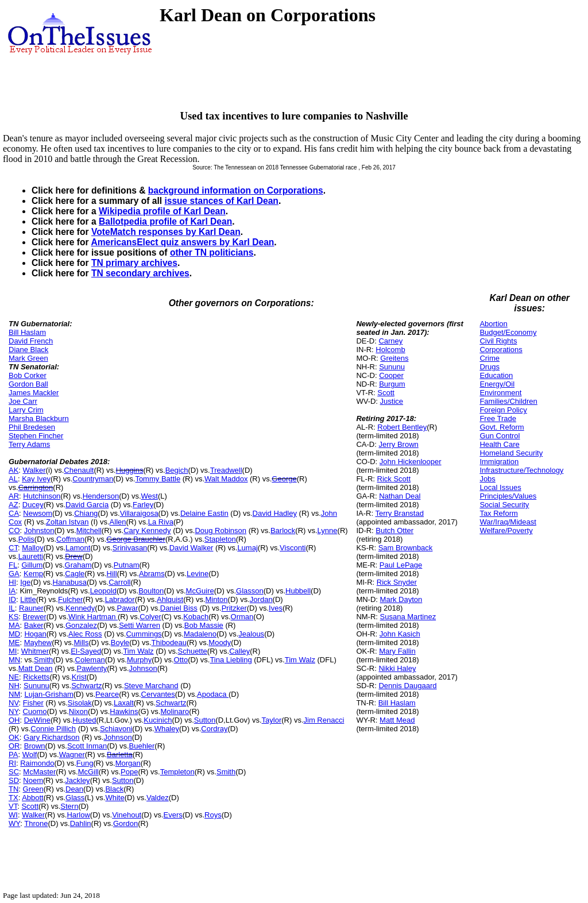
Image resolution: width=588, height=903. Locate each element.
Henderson (101, 496)
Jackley (77, 780)
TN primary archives (134, 263)
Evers (173, 815)
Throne (36, 823)
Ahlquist (170, 599)
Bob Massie (204, 625)
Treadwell (226, 470)
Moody (220, 642)
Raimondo (37, 763)
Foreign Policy (503, 410)
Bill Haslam (27, 332)
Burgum (392, 384)
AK (13, 470)
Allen (118, 522)
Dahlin (81, 823)
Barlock (283, 530)
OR (14, 746)
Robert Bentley (402, 427)
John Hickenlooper (411, 462)
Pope (129, 772)
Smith (43, 660)
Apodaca (213, 694)
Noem (33, 780)
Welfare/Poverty (506, 530)
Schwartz (86, 686)
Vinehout (127, 815)
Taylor (272, 720)
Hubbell (298, 591)
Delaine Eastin (204, 513)
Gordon (125, 823)
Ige (25, 582)
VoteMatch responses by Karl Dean (166, 232)
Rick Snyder (397, 582)
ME (14, 642)
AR (14, 496)
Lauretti (31, 556)
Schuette (193, 651)
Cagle (75, 574)
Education (496, 375)
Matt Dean (36, 668)
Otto (181, 660)
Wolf (30, 755)
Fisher (33, 703)
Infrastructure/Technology (521, 470)
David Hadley (275, 513)
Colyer (150, 617)
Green (33, 789)
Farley (143, 505)
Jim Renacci (324, 720)
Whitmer (35, 651)
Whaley (167, 729)
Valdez (158, 798)
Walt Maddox (226, 479)
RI (12, 763)
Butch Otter (394, 530)
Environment (500, 393)
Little (28, 599)
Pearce (107, 694)
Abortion (493, 324)
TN (13, 789)
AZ (13, 505)
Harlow (78, 815)
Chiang (86, 513)
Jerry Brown (398, 444)
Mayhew (38, 642)
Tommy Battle (158, 479)
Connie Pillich (53, 729)
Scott (30, 806)
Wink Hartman (93, 617)
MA (14, 625)
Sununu (36, 686)
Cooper (391, 375)
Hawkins (124, 711)
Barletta (120, 755)
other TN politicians (212, 252)
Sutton (205, 720)
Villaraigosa (139, 513)
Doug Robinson (220, 530)
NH (14, 686)
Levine (198, 574)
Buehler (142, 746)
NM (14, 694)
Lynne (328, 530)
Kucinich (158, 720)
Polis (26, 539)
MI (13, 651)
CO (14, 530)
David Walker (192, 548)
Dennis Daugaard (407, 686)
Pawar (128, 608)
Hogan (35, 634)
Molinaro (175, 711)
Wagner (72, 755)
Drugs (490, 367)
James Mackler (34, 393)
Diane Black (28, 350)
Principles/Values (508, 496)
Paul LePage (401, 565)
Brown (35, 746)
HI (12, 582)
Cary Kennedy (147, 530)
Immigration (499, 462)
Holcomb (390, 350)
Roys (213, 815)
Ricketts (36, 677)
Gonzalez (81, 625)
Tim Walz (138, 651)
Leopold (103, 591)
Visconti (293, 548)
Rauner (31, 608)
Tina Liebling (231, 660)
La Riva (161, 522)
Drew (73, 556)
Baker (34, 625)
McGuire (200, 591)
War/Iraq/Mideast (508, 522)
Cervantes (158, 694)
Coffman (70, 539)
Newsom (38, 513)
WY (14, 823)
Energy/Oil (497, 384)
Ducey (33, 505)
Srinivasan (130, 548)
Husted (84, 720)
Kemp (33, 574)
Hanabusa (70, 582)
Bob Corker (28, 375)
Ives (276, 608)
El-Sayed (86, 651)
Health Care (499, 444)
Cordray (214, 729)
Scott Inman (87, 746)
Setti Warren (140, 625)
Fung (85, 763)
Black (114, 789)
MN (14, 660)
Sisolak (80, 703)
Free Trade (498, 418)
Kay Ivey (36, 479)
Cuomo (35, 711)
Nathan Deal (400, 496)
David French (31, 341)
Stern (69, 806)
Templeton (177, 772)
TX (13, 798)
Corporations (501, 350)
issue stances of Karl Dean (221, 201)
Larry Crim (26, 410)
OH (14, 720)
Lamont (78, 548)
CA (14, 513)
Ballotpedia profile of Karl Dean (165, 221)
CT (13, 548)
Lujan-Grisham (49, 694)
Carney (390, 341)
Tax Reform (498, 513)
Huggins (130, 470)
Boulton (151, 591)
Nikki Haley (397, 668)
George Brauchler (136, 539)
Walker (34, 470)
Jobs (487, 479)
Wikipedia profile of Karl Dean (162, 211)
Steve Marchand (151, 686)
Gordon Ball (28, 384)
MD (14, 634)
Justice (392, 401)
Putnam (127, 565)
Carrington (36, 487)
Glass (75, 798)
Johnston (39, 530)
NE (14, 677)
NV (14, 703)
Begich (177, 470)
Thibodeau (169, 642)
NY (13, 711)
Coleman (90, 660)
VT (13, 806)
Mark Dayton (401, 599)
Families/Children (508, 401)
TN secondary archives (140, 273)
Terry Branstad (399, 513)
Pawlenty (92, 668)
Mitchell (89, 530)
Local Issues (500, 487)
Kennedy (80, 608)
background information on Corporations (236, 190)
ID (12, 599)
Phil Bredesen (32, 427)
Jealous (251, 634)
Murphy (139, 660)
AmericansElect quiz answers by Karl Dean (182, 242)
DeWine (37, 720)
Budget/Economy (508, 332)
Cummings (144, 634)
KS (13, 617)
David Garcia (87, 505)
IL (12, 608)
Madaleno (200, 634)
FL (13, 565)
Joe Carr (23, 401)
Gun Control (500, 436)
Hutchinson (42, 496)
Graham (78, 565)
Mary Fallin (397, 651)
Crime (490, 358)
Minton (217, 599)
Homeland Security (511, 453)
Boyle (120, 642)
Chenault (79, 470)
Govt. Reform (502, 427)
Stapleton (220, 539)
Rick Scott (394, 479)
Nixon (78, 711)
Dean (74, 789)
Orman (242, 617)
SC (14, 772)
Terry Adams (29, 444)
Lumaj (247, 548)
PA (13, 755)
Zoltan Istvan (67, 522)
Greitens (394, 358)
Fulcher (70, 599)
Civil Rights (498, 341)
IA (12, 591)
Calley (239, 651)
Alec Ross (85, 634)
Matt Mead (397, 720)
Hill (112, 574)
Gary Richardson (52, 737)
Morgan (128, 763)
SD (14, 780)
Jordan (261, 599)
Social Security (504, 505)
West (150, 496)
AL (13, 479)
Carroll (119, 582)
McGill (88, 772)
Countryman (93, 479)
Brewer (35, 617)
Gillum (32, 565)
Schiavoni (116, 729)
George (284, 479)
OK (14, 737)
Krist (79, 677)
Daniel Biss (179, 608)
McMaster (39, 772)
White (115, 798)
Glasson (250, 591)
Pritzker (234, 608)
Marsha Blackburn (39, 418)
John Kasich (400, 634)
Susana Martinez (408, 617)
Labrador (120, 599)
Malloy (33, 548)
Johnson (143, 668)
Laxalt (124, 703)
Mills (81, 642)
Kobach (196, 617)
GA (14, 574)
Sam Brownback (406, 548)
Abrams (152, 574)
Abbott (33, 798)
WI (13, 815)
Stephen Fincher (36, 436)
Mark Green (28, 358)
